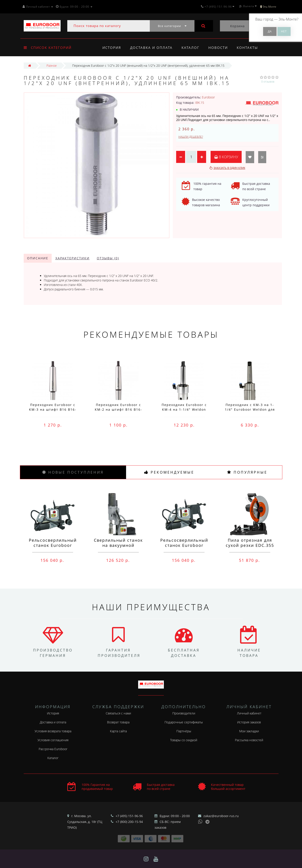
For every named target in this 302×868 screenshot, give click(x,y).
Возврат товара (118, 722)
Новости (220, 48)
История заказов (249, 722)
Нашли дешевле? (191, 137)
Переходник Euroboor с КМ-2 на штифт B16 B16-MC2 (118, 409)
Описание (38, 258)
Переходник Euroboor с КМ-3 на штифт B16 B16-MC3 (53, 409)
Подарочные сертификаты (184, 722)
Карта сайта (118, 731)
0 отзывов (268, 82)
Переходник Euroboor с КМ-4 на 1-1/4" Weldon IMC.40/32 (184, 409)
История (112, 48)
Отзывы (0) (108, 258)
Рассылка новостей (249, 740)
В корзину (226, 157)
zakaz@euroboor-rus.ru (221, 816)
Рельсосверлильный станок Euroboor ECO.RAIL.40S (184, 545)
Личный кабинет (249, 713)
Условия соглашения (53, 740)
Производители (184, 713)
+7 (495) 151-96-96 (129, 816)
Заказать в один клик (229, 168)
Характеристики (73, 258)
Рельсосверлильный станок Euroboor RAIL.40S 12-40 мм (53, 545)
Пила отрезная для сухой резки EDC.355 (250, 543)
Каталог (192, 48)
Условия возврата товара (53, 731)
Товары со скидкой (184, 740)
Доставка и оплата (152, 48)
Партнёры (184, 731)
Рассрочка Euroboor (53, 749)
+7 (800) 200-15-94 (129, 822)
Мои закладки (249, 731)
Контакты (250, 48)
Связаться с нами (118, 713)
